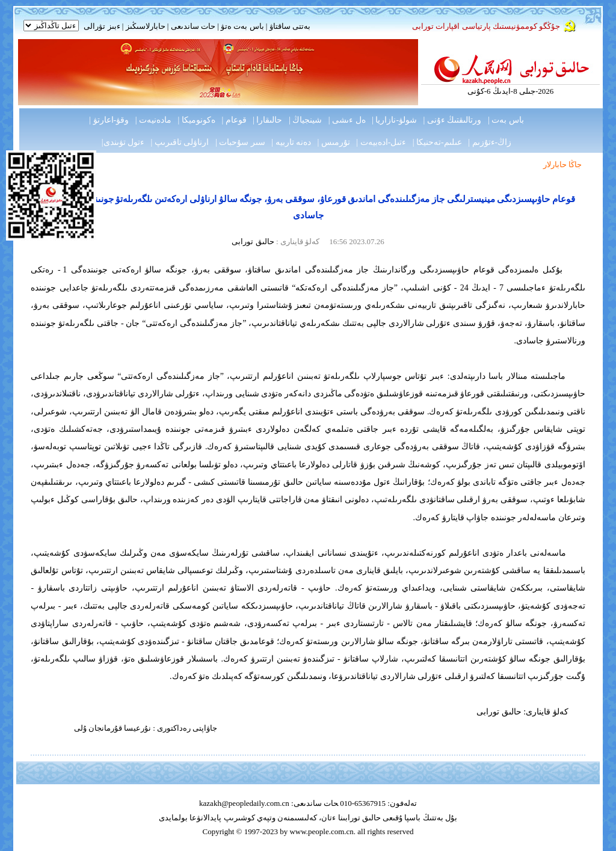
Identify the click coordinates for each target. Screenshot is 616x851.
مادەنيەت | (153, 120)
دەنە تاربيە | (291, 142)
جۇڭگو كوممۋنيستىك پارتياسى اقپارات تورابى (486, 26)
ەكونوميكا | (197, 120)
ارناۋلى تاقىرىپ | (180, 142)
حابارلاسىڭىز (146, 26)
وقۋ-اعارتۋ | (109, 120)
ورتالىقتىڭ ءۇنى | (453, 120)
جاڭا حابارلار (562, 164)
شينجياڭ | (305, 120)
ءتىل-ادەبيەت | (381, 142)
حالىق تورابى (253, 241)
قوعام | (234, 120)
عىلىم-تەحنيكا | (437, 142)
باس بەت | (506, 120)
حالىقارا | (267, 120)
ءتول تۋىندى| (123, 142)
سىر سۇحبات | (240, 142)
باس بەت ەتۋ (242, 26)
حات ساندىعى (193, 26)
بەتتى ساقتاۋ (289, 26)
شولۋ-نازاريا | (394, 120)
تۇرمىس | (334, 142)
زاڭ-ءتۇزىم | (490, 142)
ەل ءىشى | (347, 120)
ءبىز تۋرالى (102, 26)
